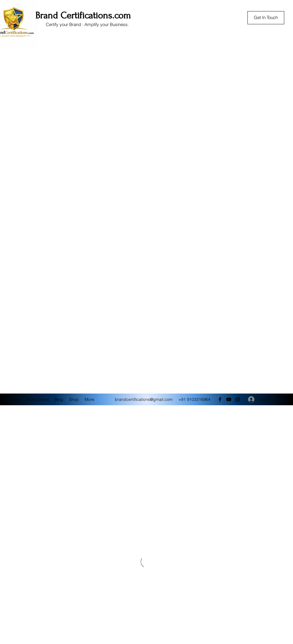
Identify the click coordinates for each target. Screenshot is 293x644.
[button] (280, 399)
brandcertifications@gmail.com (144, 399)
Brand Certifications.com (83, 16)
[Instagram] (237, 399)
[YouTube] (229, 399)
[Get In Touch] (266, 18)
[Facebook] (220, 399)
